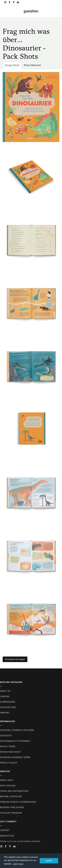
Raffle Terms (8, 747)
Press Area (7, 780)
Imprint (5, 713)
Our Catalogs (8, 786)
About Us (5, 691)
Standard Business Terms (15, 757)
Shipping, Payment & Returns (17, 730)
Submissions (8, 702)
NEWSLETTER (7, 836)
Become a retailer (11, 797)
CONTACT (5, 830)
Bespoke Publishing (12, 807)
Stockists (6, 736)
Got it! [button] (49, 861)
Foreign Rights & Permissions (18, 802)
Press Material (32, 65)
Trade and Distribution (14, 791)
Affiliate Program (11, 813)
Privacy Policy (9, 763)
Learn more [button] (18, 864)
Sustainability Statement (15, 741)
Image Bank (13, 66)
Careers (5, 696)
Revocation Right (11, 752)
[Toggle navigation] (4, 11)
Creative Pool (8, 707)
